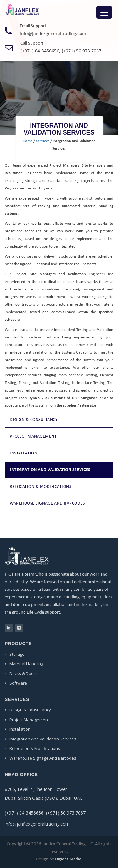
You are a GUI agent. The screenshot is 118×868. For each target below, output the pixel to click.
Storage (17, 654)
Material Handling (26, 664)
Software (18, 683)
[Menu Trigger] (104, 12)
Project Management (33, 437)
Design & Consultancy (34, 420)
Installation (23, 453)
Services (43, 141)
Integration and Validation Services (50, 470)
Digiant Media (68, 859)
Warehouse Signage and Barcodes (47, 503)
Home (28, 141)
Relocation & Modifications (40, 487)
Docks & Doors (23, 673)
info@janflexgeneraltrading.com (53, 34)
